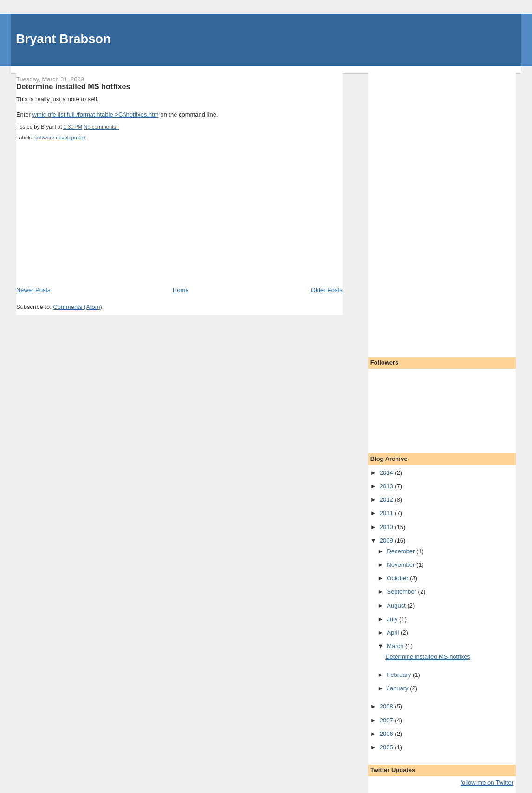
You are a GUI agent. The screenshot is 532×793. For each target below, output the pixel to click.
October (398, 578)
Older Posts (327, 290)
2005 (387, 747)
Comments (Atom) (77, 307)
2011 (387, 513)
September (402, 592)
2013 (387, 486)
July (393, 619)
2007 (387, 720)
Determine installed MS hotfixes (73, 86)
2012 (387, 500)
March (396, 646)
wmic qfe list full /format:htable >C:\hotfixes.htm (96, 115)
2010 (387, 527)
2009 (387, 541)
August (397, 606)
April (394, 632)
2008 (387, 706)
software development (60, 138)
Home (181, 290)
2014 (387, 473)
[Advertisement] (86, 221)
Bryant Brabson (63, 39)
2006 (387, 734)
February (400, 675)
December (402, 551)
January (398, 688)
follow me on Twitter (487, 783)
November (402, 565)
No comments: (101, 127)
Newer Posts (33, 290)
